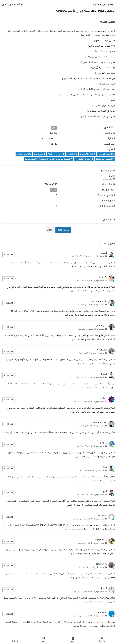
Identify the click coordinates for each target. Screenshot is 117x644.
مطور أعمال (100, 353)
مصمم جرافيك (99, 281)
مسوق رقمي (99, 543)
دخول (50, 230)
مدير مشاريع (107, 179)
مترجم (102, 567)
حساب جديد (63, 230)
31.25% (54, 190)
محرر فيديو (100, 470)
